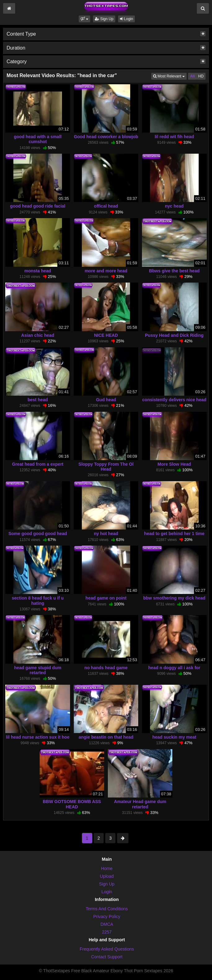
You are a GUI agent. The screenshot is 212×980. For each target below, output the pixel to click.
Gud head (106, 400)
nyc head (174, 206)
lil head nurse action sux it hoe (38, 737)
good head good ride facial (38, 206)
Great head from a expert (38, 464)
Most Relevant (170, 76)
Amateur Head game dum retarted (140, 804)
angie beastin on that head (106, 737)
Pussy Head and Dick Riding (174, 335)
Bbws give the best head (174, 271)
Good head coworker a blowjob (106, 137)
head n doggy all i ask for (174, 668)
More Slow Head (174, 464)
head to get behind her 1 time (174, 534)
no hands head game (106, 668)
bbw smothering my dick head (174, 598)
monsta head (38, 271)
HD (201, 76)
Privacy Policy (107, 916)
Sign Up (104, 19)
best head (38, 400)
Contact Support (107, 957)
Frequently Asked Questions (107, 949)
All (192, 76)
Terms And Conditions (107, 909)
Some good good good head (38, 534)
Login (127, 19)
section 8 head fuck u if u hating (38, 600)
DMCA (107, 924)
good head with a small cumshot (38, 139)
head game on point (106, 598)
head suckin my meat (174, 737)
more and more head (106, 271)
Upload (107, 876)
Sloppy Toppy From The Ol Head (106, 467)
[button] (84, 19)
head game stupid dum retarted (38, 670)
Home (107, 868)
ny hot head (106, 534)
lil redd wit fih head (174, 137)
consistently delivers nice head (174, 400)
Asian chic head (38, 335)
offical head (106, 206)
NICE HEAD (106, 335)
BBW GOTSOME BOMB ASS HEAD (72, 804)
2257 (107, 932)
